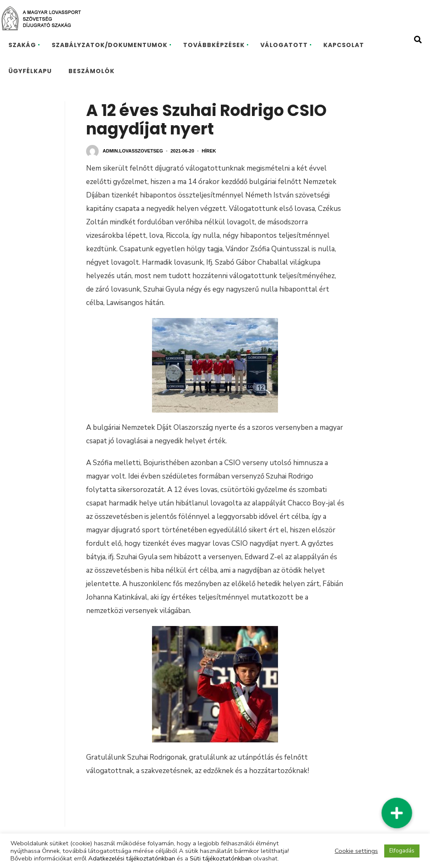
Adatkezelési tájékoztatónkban (132, 858)
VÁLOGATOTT (284, 45)
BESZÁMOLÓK (92, 71)
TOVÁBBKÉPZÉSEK (214, 45)
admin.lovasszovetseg (133, 151)
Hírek (209, 151)
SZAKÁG (22, 45)
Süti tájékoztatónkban (221, 858)
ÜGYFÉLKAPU (30, 71)
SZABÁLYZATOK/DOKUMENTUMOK (110, 45)
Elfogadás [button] (402, 851)
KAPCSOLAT (344, 45)
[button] (397, 813)
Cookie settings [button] (356, 851)
